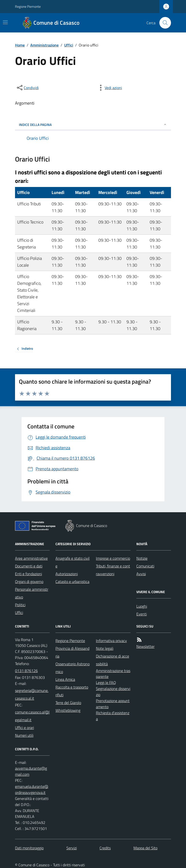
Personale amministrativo (32, 593)
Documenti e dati (29, 566)
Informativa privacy (111, 641)
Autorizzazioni (67, 574)
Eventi (142, 614)
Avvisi (141, 574)
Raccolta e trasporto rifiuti (72, 691)
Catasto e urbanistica (72, 581)
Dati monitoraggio (29, 848)
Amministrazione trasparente (113, 674)
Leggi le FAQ (106, 682)
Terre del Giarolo (68, 703)
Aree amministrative (31, 558)
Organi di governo (29, 581)
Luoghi (142, 606)
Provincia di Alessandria (72, 652)
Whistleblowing (68, 710)
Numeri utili (24, 735)
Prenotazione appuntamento (113, 704)
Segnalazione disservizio (113, 692)
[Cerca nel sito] (163, 23)
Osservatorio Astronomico (73, 668)
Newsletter (145, 646)
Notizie (142, 558)
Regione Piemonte (28, 6)
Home (20, 45)
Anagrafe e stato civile (73, 562)
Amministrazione (44, 45)
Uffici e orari (24, 728)
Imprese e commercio (113, 558)
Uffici (69, 45)
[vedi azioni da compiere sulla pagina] (109, 88)
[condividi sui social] (27, 88)
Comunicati (145, 566)
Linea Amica (65, 679)
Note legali (105, 648)
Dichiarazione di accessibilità (112, 660)
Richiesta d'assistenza (113, 716)
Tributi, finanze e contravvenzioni (113, 570)
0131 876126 (26, 671)
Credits (105, 848)
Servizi (72, 848)
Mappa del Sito (145, 848)
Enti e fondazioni (28, 574)
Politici (20, 605)
